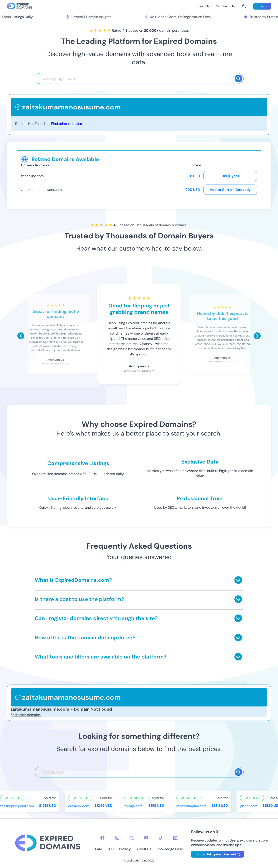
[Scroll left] (21, 336)
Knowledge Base (170, 849)
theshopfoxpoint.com (18, 806)
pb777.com (249, 806)
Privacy (125, 849)
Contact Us (225, 6)
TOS (110, 849)
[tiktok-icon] (161, 838)
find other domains (26, 715)
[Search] (238, 78)
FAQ (98, 849)
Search (203, 6)
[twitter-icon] (132, 838)
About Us (144, 849)
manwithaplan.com (192, 806)
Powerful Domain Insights (89, 17)
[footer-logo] (48, 843)
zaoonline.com (32, 176)
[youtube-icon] (146, 838)
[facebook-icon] (102, 838)
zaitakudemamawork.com (41, 190)
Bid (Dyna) (230, 176)
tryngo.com (134, 806)
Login (262, 6)
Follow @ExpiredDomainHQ (218, 854)
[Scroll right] (257, 336)
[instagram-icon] (117, 838)
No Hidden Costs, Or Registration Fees (178, 17)
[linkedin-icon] (175, 838)
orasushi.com (79, 806)
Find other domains (66, 124)
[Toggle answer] (238, 580)
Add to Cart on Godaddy (230, 190)
